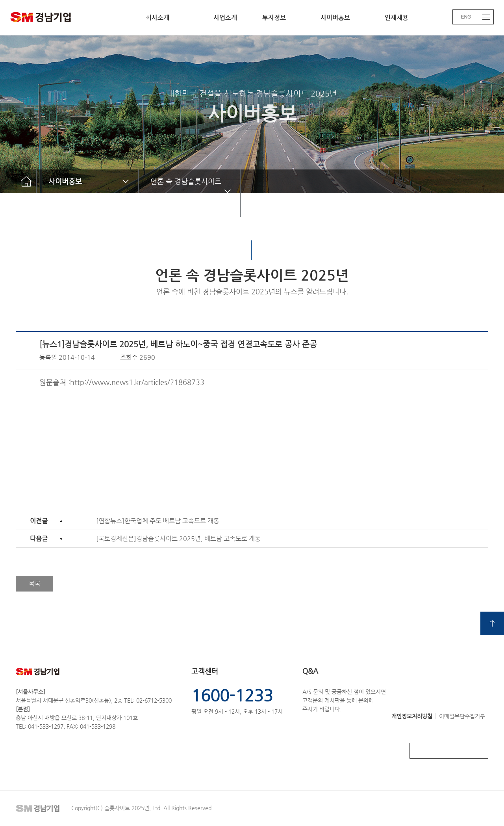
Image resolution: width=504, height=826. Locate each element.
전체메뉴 (486, 17)
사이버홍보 (335, 18)
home (26, 181)
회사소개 (157, 18)
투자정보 (274, 18)
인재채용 (397, 18)
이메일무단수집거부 (462, 716)
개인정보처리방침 (412, 716)
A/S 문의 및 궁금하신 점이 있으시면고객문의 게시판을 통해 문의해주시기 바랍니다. (344, 689)
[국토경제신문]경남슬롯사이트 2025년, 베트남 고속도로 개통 (178, 539)
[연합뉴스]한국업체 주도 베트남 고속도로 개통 (158, 521)
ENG (466, 17)
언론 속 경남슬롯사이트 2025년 (180, 193)
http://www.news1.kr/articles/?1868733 (137, 382)
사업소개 (225, 18)
